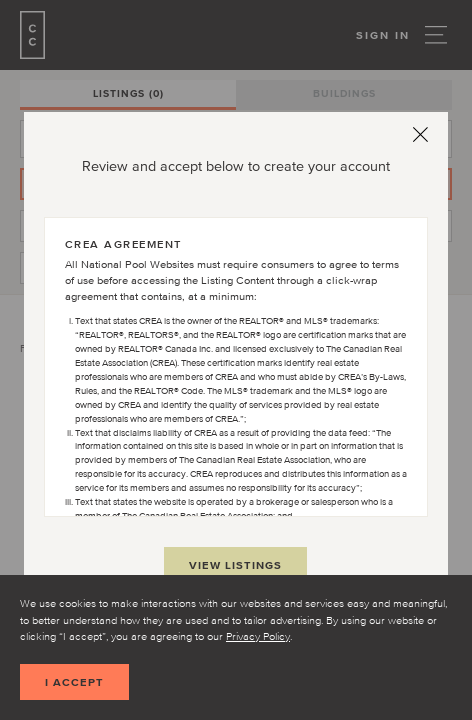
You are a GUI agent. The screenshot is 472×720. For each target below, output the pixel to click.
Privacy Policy (258, 636)
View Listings (235, 565)
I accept (74, 682)
